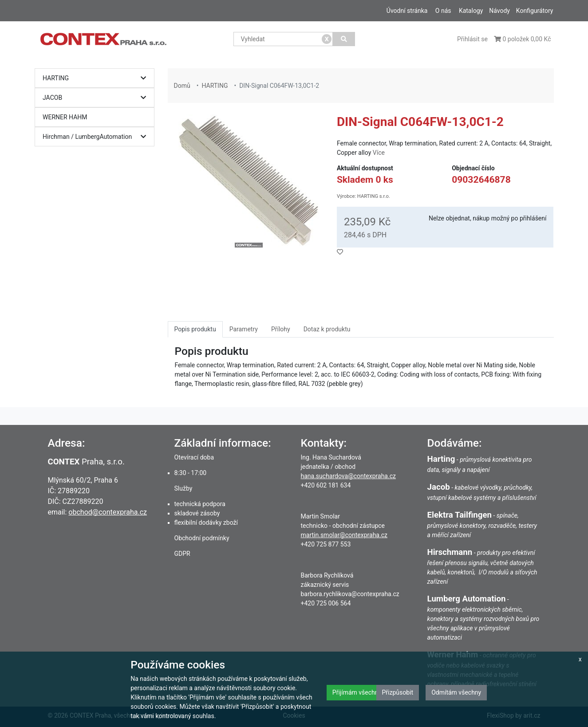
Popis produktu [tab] (195, 329)
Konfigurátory (535, 11)
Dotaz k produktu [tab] (327, 329)
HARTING (97, 78)
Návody (499, 11)
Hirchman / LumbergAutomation (97, 137)
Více (379, 153)
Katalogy (471, 11)
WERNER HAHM (65, 117)
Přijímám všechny (357, 692)
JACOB (97, 98)
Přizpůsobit (398, 692)
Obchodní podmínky (202, 538)
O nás (443, 11)
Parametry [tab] (244, 329)
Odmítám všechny (456, 692)
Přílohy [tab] (281, 329)
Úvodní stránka (407, 11)
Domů (182, 86)
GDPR (182, 554)
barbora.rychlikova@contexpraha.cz (350, 594)
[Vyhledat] (344, 39)
